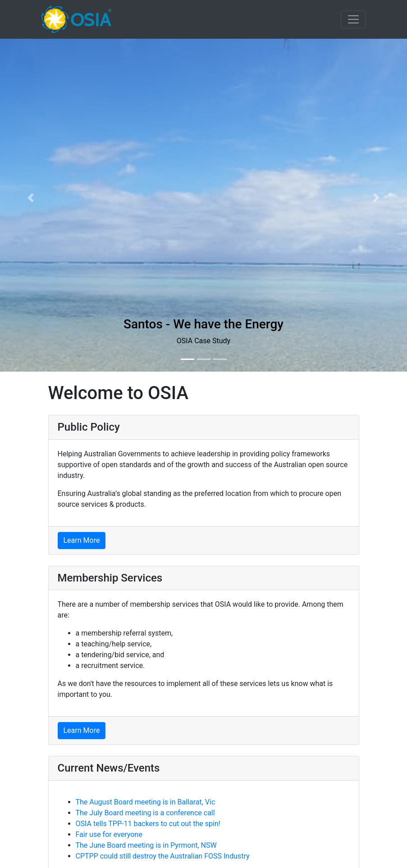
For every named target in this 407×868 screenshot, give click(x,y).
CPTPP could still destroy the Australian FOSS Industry (163, 856)
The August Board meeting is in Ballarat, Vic (146, 802)
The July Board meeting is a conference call (145, 813)
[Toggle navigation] (353, 19)
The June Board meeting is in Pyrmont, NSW (146, 845)
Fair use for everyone (109, 834)
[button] (30, 198)
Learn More (82, 540)
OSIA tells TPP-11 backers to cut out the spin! (148, 824)
